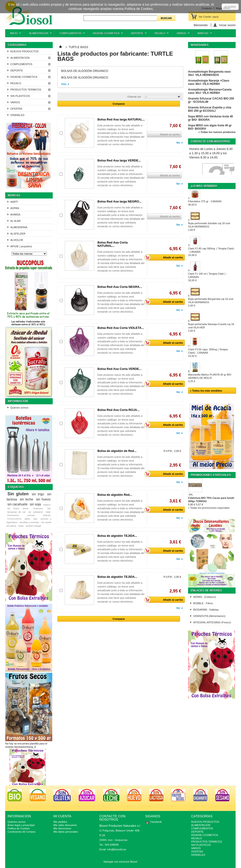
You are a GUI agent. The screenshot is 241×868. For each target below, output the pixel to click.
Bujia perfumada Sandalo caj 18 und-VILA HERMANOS (209, 227)
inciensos (38, 508)
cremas (31, 515)
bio (49, 508)
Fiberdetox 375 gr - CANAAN (205, 203)
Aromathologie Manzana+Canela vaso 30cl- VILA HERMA (210, 91)
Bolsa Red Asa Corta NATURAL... (112, 244)
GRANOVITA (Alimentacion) (209, 616)
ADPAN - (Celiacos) (205, 597)
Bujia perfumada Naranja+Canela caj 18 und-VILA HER (211, 327)
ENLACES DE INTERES (206, 591)
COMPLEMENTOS (70, 35)
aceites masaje (33, 526)
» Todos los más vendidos (206, 391)
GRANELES (17, 115)
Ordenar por (134, 97)
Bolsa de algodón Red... (115, 495)
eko (35, 519)
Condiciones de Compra (21, 832)
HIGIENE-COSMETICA (106, 35)
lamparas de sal (16, 512)
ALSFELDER (18, 234)
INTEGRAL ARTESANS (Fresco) (212, 622)
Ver (178, 143)
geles (28, 519)
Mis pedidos (60, 822)
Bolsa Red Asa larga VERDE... (119, 160)
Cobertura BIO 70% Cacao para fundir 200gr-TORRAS (211, 500)
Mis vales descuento (65, 825)
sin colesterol (35, 512)
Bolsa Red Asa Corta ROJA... (118, 410)
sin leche (26, 499)
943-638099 (228, 167)
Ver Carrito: (209, 17)
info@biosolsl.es (117, 849)
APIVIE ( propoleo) (21, 246)
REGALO (159, 35)
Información (18, 401)
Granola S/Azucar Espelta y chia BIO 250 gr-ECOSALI (210, 109)
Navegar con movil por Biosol (120, 862)
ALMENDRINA (19, 227)
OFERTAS (16, 109)
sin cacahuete (17, 504)
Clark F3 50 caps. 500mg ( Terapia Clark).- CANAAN (208, 353)
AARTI (14, 202)
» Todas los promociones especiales (209, 508)
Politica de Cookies (19, 828)
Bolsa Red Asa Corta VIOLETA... (121, 328)
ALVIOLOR (17, 240)
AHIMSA (15, 215)
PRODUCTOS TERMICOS (26, 90)
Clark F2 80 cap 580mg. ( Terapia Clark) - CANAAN (211, 252)
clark (48, 512)
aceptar (230, 7)
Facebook (156, 822)
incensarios (13, 515)
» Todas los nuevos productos (217, 132)
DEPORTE (137, 35)
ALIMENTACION (38, 35)
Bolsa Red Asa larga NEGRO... (119, 201)
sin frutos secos (18, 508)
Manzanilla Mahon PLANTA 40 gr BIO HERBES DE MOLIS (210, 378)
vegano (47, 505)
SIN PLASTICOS (20, 96)
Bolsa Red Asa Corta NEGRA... (120, 287)
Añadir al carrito (165, 257)
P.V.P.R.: (168, 451)
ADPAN (15, 208)
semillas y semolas (29, 522)
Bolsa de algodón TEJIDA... (117, 536)
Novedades (200, 45)
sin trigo (38, 494)
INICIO (13, 35)
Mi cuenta (62, 816)
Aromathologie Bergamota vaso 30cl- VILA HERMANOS (209, 73)
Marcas (14, 195)
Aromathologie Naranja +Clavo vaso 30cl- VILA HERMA (209, 82)
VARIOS (181, 35)
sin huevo (43, 499)
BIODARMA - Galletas (206, 610)
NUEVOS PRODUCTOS (24, 51)
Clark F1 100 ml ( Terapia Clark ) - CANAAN (207, 277)
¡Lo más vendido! (204, 186)
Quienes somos (19, 408)
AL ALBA (16, 221)
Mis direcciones (62, 828)
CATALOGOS (14, 519)
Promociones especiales (211, 475)
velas (21, 526)
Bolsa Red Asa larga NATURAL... (121, 119)
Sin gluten (18, 494)
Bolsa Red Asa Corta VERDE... (119, 369)
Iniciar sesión (227, 25)
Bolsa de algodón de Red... (117, 451)
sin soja (35, 504)
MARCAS (202, 35)
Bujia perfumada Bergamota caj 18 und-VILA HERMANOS (211, 302)
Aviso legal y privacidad (21, 825)
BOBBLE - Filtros (203, 603)
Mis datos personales (66, 832)
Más (64, 84)
